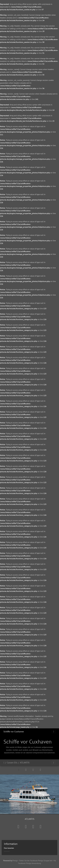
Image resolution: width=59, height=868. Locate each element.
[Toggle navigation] (54, 732)
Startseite (4, 763)
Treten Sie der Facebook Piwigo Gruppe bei (36, 861)
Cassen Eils (12, 763)
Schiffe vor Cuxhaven (14, 732)
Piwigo (15, 861)
